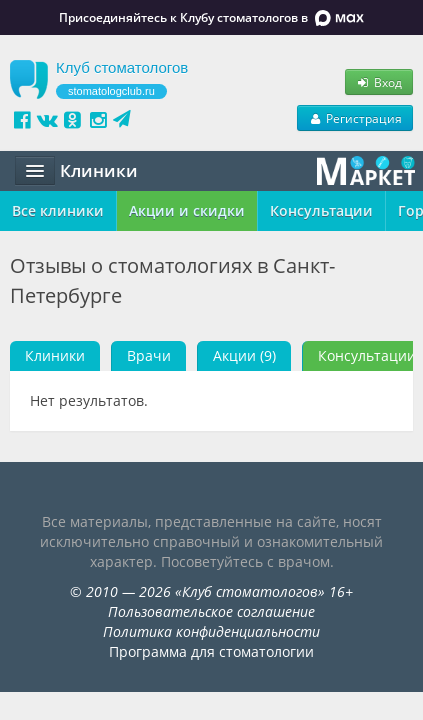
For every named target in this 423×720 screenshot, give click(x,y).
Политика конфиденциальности (211, 631)
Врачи (149, 355)
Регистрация (355, 118)
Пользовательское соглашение (211, 611)
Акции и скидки (187, 210)
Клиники (55, 355)
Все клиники (58, 210)
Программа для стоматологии (211, 651)
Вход (379, 82)
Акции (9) (244, 355)
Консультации (321, 210)
